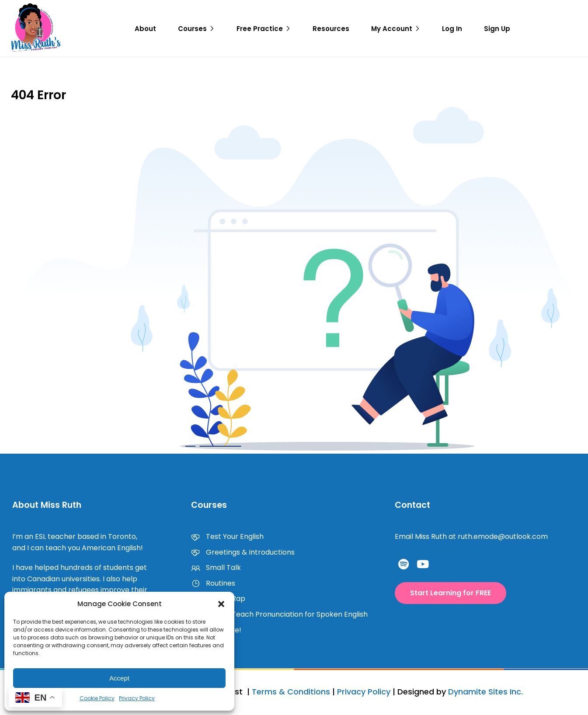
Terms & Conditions (291, 692)
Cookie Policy (97, 698)
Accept (119, 678)
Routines (213, 583)
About (145, 29)
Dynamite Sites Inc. (485, 692)
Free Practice (260, 29)
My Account (392, 29)
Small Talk (216, 567)
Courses (192, 29)
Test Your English (227, 536)
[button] (221, 604)
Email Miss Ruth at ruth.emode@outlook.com (471, 536)
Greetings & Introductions (243, 552)
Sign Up (497, 29)
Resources (331, 29)
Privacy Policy (137, 698)
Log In (452, 29)
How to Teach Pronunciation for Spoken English (279, 614)
